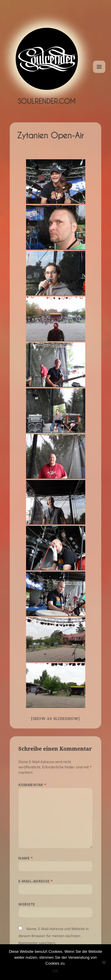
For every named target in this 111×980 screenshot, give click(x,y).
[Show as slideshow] (55, 718)
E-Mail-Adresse (36, 881)
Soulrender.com (47, 101)
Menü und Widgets (99, 73)
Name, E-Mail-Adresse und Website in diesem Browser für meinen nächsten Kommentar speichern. (53, 936)
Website (27, 904)
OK (55, 971)
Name (26, 858)
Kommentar (32, 785)
